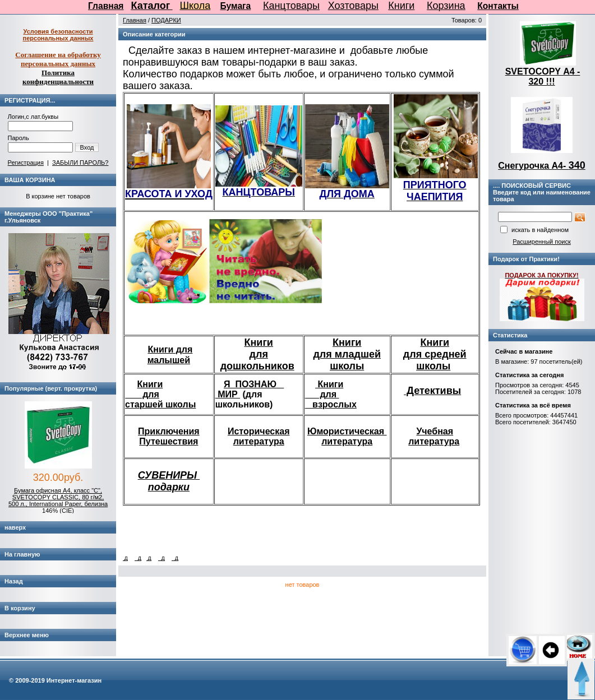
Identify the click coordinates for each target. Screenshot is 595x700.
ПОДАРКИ (166, 20)
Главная (106, 6)
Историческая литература (259, 436)
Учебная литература (434, 436)
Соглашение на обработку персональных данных (58, 59)
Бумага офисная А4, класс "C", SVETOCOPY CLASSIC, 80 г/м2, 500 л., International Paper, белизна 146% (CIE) (58, 500)
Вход (87, 147)
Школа (195, 6)
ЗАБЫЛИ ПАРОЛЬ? (80, 163)
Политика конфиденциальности (58, 77)
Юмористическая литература (347, 436)
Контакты (498, 6)
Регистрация (26, 163)
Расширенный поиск (542, 242)
